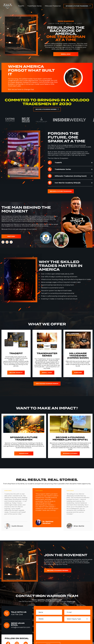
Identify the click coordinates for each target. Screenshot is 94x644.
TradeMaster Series (34, 6)
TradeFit (21, 6)
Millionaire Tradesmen (53, 6)
